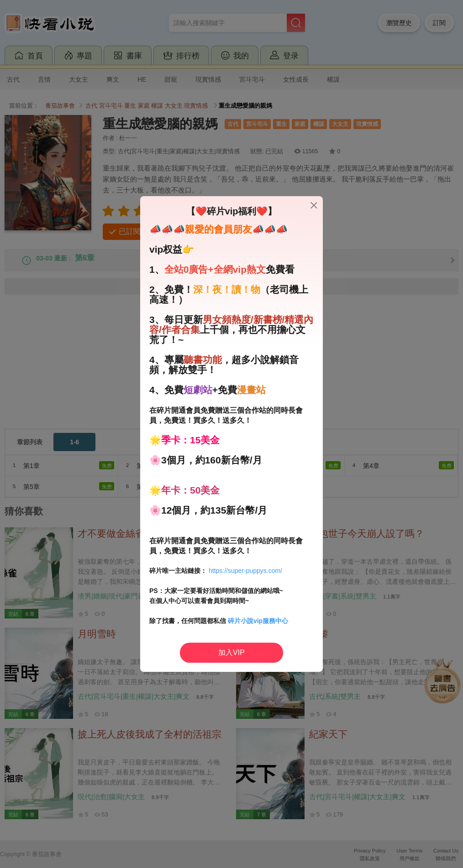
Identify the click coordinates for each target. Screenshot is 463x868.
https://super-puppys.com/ (245, 571)
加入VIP (231, 652)
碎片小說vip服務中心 (258, 621)
